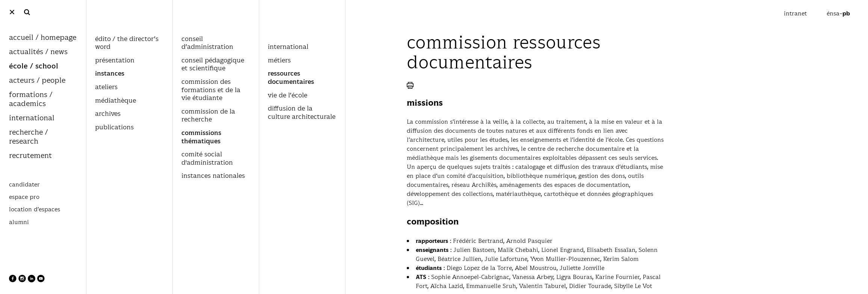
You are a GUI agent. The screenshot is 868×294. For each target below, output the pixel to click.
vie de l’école (288, 95)
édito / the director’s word (127, 43)
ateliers (106, 87)
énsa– (838, 13)
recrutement (30, 156)
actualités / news (38, 52)
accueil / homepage (43, 38)
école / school (34, 66)
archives (108, 114)
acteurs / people (37, 81)
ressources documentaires (291, 78)
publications (114, 127)
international (32, 118)
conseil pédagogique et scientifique (213, 65)
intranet (796, 13)
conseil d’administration (207, 43)
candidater (24, 185)
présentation (115, 61)
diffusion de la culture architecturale (302, 113)
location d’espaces (35, 209)
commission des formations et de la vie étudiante (211, 90)
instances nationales (213, 176)
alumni (19, 222)
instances (110, 74)
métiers (279, 61)
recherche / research (28, 137)
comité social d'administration (207, 159)
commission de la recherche (208, 116)
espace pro (24, 197)
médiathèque (115, 101)
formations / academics (31, 99)
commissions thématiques (201, 137)
